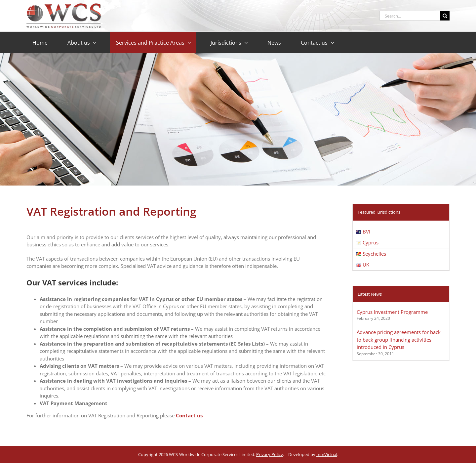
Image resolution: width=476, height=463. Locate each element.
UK (363, 265)
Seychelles (371, 254)
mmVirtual (327, 454)
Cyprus (367, 242)
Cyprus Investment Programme (392, 312)
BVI (363, 232)
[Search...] (410, 16)
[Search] (445, 16)
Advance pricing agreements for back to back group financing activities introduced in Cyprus (399, 339)
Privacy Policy (270, 454)
